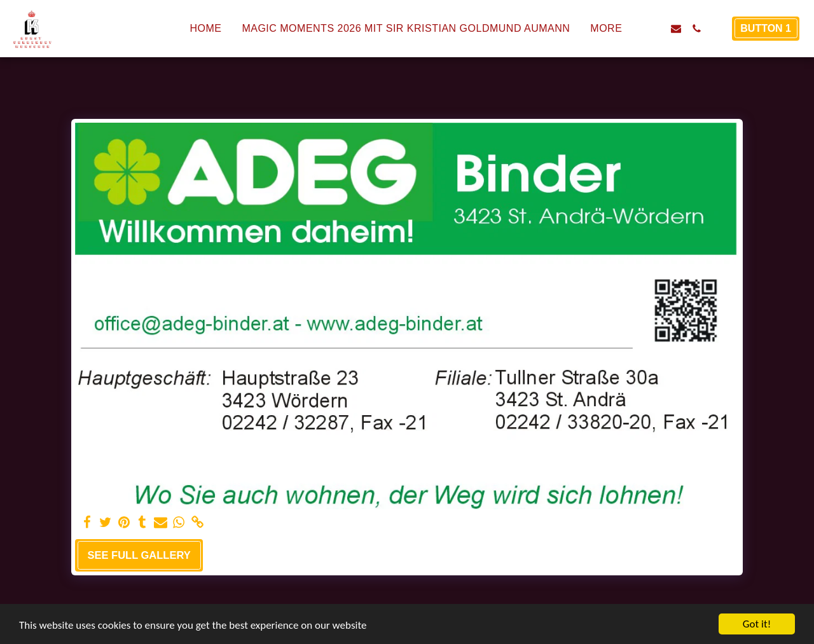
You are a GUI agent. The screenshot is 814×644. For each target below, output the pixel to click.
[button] (656, 29)
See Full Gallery (139, 555)
